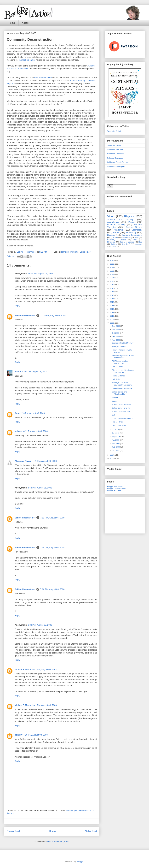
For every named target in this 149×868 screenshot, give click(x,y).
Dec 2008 (116, 326)
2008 (112, 323)
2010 (112, 316)
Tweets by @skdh (114, 131)
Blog (137, 238)
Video (111, 216)
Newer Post (13, 831)
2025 (112, 264)
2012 (112, 309)
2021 (112, 278)
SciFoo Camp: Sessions (121, 404)
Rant (140, 242)
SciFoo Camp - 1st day (121, 411)
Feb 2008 (116, 447)
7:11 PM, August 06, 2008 (52, 518)
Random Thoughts (70, 252)
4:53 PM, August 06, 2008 (40, 488)
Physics (129, 216)
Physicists (111, 242)
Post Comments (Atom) (58, 842)
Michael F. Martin (23, 669)
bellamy (18, 431)
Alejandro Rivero (23, 461)
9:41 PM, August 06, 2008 (45, 705)
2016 (112, 295)
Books (116, 232)
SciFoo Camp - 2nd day (121, 408)
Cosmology (137, 230)
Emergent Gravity (119, 346)
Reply (17, 306)
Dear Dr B (126, 244)
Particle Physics (134, 227)
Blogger (80, 861)
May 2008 (116, 437)
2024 (112, 267)
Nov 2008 (116, 329)
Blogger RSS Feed (115, 490)
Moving (114, 401)
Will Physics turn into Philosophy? (120, 362)
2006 (112, 458)
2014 (112, 302)
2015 (112, 299)
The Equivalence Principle (122, 388)
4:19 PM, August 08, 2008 (35, 735)
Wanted (115, 398)
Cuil (113, 415)
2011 (112, 313)
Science (111, 235)
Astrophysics (113, 222)
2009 (112, 320)
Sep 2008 (116, 336)
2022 (112, 274)
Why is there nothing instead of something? (123, 371)
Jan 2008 (116, 451)
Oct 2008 (116, 333)
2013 (112, 306)
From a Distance (118, 376)
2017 (112, 292)
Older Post (91, 831)
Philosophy (131, 232)
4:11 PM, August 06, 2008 (35, 431)
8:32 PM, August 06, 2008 (40, 625)
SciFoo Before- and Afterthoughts (119, 393)
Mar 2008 (116, 444)
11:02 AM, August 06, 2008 (40, 274)
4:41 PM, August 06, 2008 (45, 461)
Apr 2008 (116, 440)
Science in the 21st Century (123, 343)
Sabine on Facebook (115, 154)
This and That (117, 367)
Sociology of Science (117, 240)
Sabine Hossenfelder (25, 315)
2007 (112, 455)
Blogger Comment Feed (117, 488)
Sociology (113, 246)
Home (12, 23)
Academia (119, 230)
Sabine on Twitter (114, 145)
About (25, 23)
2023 (112, 271)
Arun (17, 413)
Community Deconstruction (122, 418)
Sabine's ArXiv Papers (116, 166)
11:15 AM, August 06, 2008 (53, 315)
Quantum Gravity (116, 225)
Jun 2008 (116, 433)
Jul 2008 (116, 430)
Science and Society (120, 219)
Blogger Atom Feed (115, 487)
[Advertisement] (125, 515)
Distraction (126, 238)
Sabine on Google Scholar (118, 162)
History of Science (127, 242)
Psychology (139, 244)
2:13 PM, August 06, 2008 (33, 413)
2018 (112, 288)
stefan (18, 372)
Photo (135, 240)
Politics (114, 244)
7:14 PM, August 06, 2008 (52, 548)
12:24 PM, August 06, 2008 (34, 372)
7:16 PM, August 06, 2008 (52, 589)
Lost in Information (43, 78)
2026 (112, 260)
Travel (115, 238)
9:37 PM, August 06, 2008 (45, 669)
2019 (112, 285)
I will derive (116, 379)
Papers (132, 222)
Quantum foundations (132, 235)
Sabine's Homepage (115, 158)
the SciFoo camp (27, 60)
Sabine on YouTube (115, 149)
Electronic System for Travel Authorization (123, 357)
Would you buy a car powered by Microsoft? (122, 384)
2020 (112, 281)
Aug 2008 (116, 340)
